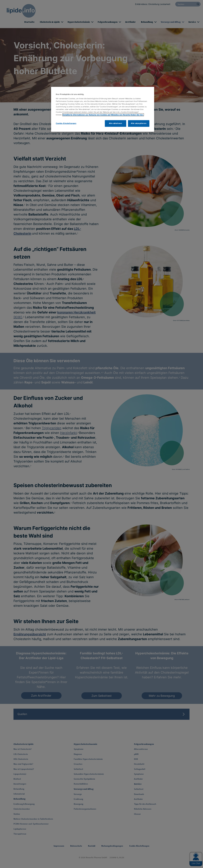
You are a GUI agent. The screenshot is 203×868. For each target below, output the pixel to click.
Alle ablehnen (115, 123)
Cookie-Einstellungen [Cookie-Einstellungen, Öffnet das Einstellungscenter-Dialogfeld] (66, 123)
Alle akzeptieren (139, 123)
